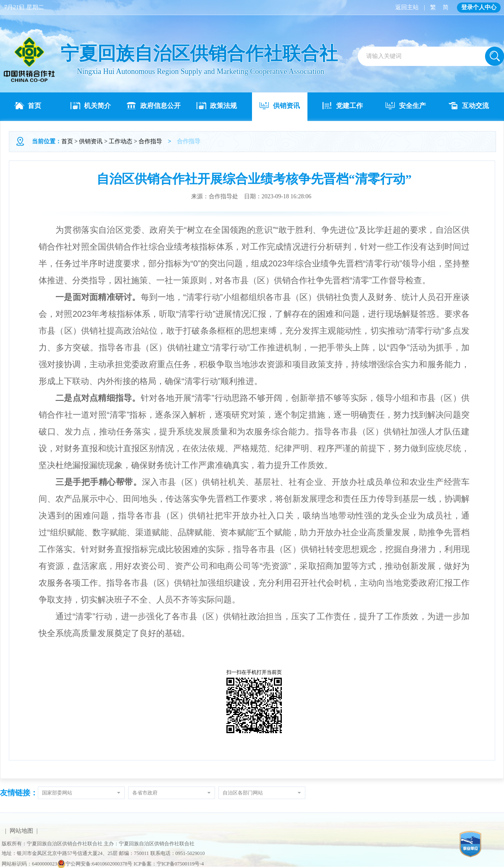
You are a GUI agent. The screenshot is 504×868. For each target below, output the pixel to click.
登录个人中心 (479, 7)
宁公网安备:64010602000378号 (95, 864)
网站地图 (21, 831)
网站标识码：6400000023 (29, 864)
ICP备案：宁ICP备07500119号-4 (169, 864)
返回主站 (407, 7)
